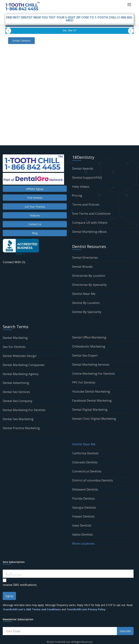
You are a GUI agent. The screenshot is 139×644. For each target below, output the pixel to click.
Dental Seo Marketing (18, 419)
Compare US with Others (90, 223)
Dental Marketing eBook (89, 232)
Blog (35, 233)
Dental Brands (82, 267)
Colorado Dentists (85, 462)
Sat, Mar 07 (69, 30)
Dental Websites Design (20, 356)
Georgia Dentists (84, 507)
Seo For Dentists (14, 347)
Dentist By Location (86, 303)
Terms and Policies (86, 204)
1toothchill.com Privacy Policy (86, 609)
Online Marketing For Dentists (94, 373)
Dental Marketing (15, 338)
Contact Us (35, 224)
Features (35, 215)
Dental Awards (83, 168)
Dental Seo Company (18, 401)
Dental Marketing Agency (21, 374)
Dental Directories (85, 257)
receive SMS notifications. (20, 585)
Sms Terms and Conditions (91, 213)
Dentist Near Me (84, 294)
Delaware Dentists (85, 489)
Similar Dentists (21, 41)
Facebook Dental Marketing (92, 400)
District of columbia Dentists (93, 480)
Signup (9, 596)
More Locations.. (84, 543)
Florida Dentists (84, 498)
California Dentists (85, 453)
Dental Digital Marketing (90, 410)
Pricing (77, 195)
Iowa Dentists (82, 525)
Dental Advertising (16, 383)
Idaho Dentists (83, 534)
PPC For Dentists (84, 382)
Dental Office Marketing (89, 337)
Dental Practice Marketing (21, 428)
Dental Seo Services (16, 392)
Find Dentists (35, 198)
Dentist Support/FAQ (87, 177)
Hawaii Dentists (83, 516)
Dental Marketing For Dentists (24, 410)
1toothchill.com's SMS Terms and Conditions (32, 609)
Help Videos (81, 187)
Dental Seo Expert (85, 355)
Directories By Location (89, 276)
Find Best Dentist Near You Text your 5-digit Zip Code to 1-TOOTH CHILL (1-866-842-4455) (70, 19)
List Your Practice (35, 207)
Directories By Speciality (89, 285)
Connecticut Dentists (87, 471)
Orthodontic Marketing (89, 346)
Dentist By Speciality (87, 312)
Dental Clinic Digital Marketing (94, 419)
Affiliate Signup (35, 189)
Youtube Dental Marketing (91, 391)
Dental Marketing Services (91, 364)
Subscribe (125, 631)
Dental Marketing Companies (24, 365)
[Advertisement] (69, 69)
